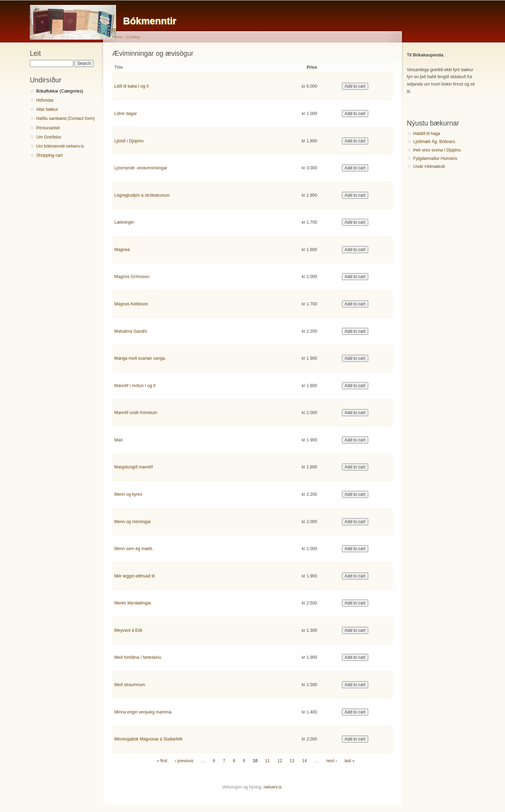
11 (268, 761)
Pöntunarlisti (48, 128)
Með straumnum (130, 685)
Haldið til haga (427, 134)
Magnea (122, 250)
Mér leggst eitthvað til (134, 576)
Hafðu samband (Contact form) (65, 119)
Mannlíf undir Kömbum (136, 413)
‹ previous (184, 761)
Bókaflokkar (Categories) (60, 91)
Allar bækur (47, 109)
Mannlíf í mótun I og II (135, 386)
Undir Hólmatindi (429, 167)
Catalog (133, 37)
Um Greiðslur (49, 137)
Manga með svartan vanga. (140, 358)
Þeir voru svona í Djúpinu (437, 150)
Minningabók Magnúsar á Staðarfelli (148, 739)
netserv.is (273, 787)
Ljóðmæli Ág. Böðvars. (435, 142)
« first (162, 761)
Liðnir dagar (126, 114)
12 (280, 761)
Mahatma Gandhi (131, 331)
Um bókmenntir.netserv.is (60, 146)
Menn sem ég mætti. (134, 549)
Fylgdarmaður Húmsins (435, 158)
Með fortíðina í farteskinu (138, 657)
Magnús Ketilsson (131, 304)
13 (292, 761)
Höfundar (45, 100)
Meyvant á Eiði (128, 630)
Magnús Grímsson (132, 277)
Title (119, 67)
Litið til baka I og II (132, 86)
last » (349, 761)
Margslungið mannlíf (133, 467)
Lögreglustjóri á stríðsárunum (142, 195)
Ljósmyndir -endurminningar (141, 168)
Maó (119, 440)
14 (304, 761)
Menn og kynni (128, 494)
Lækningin (124, 222)
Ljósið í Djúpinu (129, 141)
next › (331, 761)
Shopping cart (49, 155)
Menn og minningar (133, 522)
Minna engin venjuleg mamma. (143, 712)
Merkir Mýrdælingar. (133, 603)
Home (117, 37)
